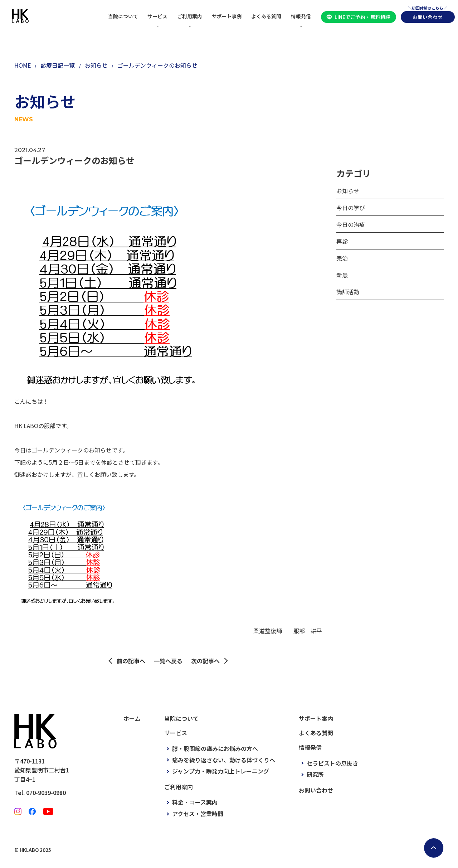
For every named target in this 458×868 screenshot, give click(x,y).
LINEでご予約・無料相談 (362, 17)
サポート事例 (227, 16)
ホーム (132, 718)
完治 (342, 258)
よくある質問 (266, 16)
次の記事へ (205, 661)
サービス (157, 16)
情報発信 (301, 16)
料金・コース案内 (195, 802)
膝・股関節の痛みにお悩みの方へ (215, 748)
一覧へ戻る (168, 661)
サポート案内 (316, 718)
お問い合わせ (428, 17)
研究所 (315, 774)
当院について (123, 16)
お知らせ (348, 191)
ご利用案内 (190, 16)
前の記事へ (131, 661)
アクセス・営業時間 (198, 814)
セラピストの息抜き (332, 763)
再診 (342, 241)
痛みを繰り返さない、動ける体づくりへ (224, 760)
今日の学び (351, 208)
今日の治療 (351, 224)
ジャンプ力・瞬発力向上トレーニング (221, 771)
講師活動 (348, 292)
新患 (342, 275)
